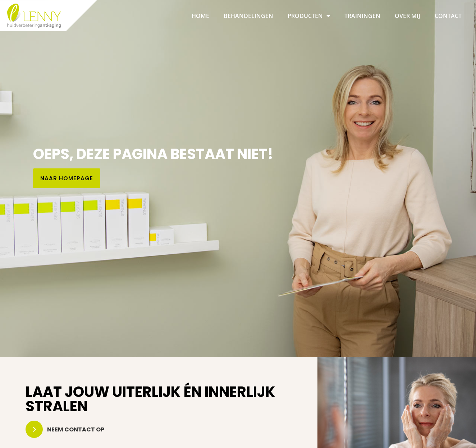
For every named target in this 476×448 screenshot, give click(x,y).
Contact (448, 16)
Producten (309, 16)
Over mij (408, 16)
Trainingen (362, 16)
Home (200, 16)
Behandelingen (248, 16)
